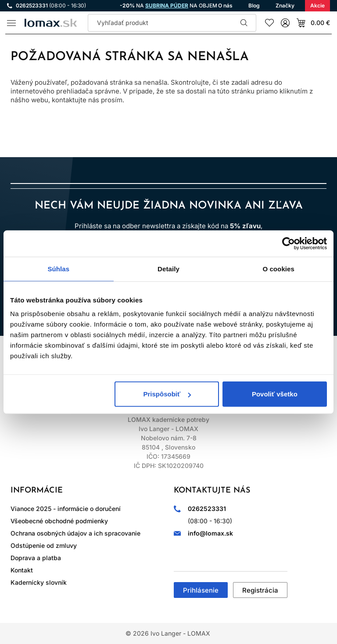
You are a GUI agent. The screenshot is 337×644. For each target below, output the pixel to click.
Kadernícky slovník (39, 582)
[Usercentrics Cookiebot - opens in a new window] (289, 243)
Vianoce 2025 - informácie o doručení (66, 509)
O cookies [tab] (278, 268)
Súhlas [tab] (58, 268)
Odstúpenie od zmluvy (44, 545)
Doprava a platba (36, 558)
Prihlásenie (201, 590)
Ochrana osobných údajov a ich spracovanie (75, 533)
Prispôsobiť (167, 394)
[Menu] (11, 23)
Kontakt (22, 570)
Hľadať (244, 23)
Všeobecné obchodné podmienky (59, 521)
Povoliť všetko (275, 394)
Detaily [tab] (168, 268)
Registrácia (260, 590)
